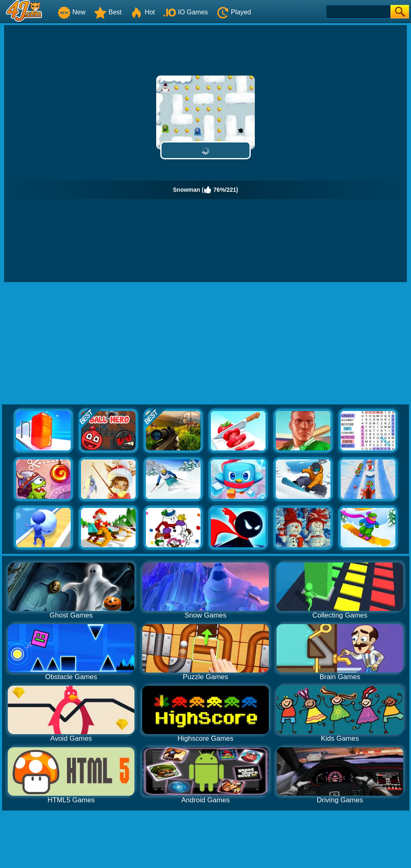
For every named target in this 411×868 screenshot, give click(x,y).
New (72, 12)
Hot (142, 12)
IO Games (186, 12)
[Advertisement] (205, 344)
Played (234, 12)
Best (108, 12)
